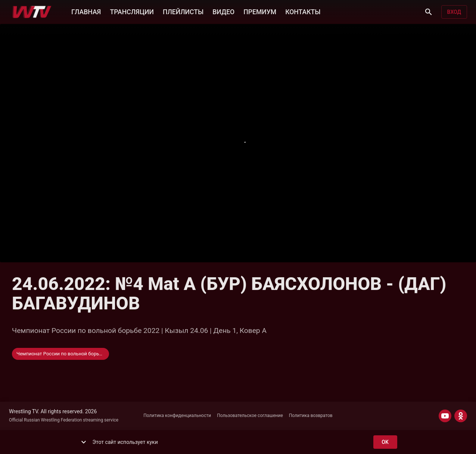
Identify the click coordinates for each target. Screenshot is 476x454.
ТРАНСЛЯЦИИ (132, 11)
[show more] (84, 442)
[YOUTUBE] (445, 416)
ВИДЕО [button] (223, 11)
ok (385, 442)
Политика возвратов (311, 416)
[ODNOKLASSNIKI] (461, 416)
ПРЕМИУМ (260, 11)
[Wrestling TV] (32, 12)
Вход (454, 12)
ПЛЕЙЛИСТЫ (183, 11)
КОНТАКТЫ (303, 11)
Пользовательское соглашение (250, 416)
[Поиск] (429, 12)
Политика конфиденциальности (177, 416)
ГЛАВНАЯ (86, 11)
